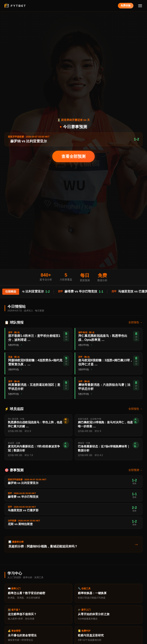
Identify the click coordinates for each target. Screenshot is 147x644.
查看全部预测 (73, 156)
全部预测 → (135, 470)
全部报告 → (135, 322)
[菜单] (140, 6)
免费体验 (126, 5)
